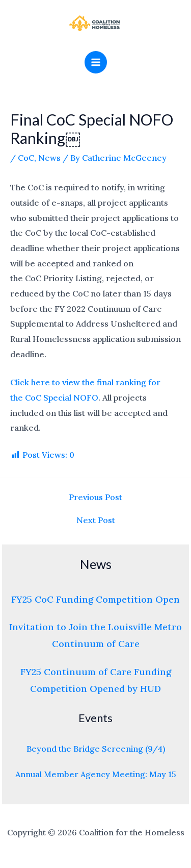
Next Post (96, 520)
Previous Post (95, 497)
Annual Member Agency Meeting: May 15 (96, 774)
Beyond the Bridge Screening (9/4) (96, 749)
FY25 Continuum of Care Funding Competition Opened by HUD (96, 680)
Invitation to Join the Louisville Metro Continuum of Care (95, 635)
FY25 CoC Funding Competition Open (95, 599)
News (49, 158)
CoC (26, 158)
